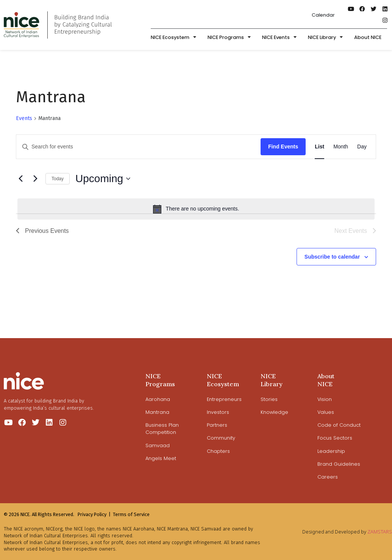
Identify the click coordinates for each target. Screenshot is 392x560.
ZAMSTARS (380, 532)
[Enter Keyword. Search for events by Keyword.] (138, 147)
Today (58, 179)
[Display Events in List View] (319, 147)
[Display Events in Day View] (362, 147)
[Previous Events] (20, 179)
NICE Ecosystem (173, 38)
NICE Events (279, 38)
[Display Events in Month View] (341, 147)
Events (24, 118)
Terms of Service (131, 514)
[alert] (196, 209)
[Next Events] (35, 179)
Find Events (283, 147)
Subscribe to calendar (332, 257)
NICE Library (325, 38)
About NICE (368, 37)
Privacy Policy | (94, 514)
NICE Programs (229, 38)
